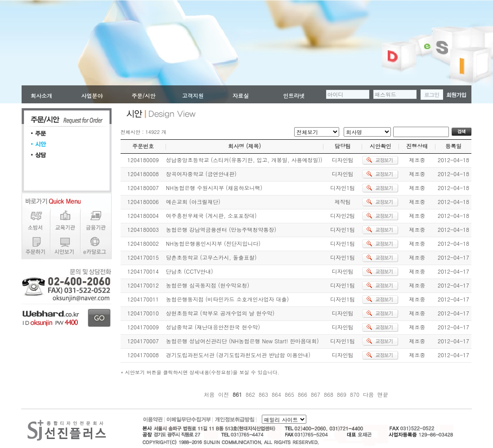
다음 (368, 394)
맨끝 (383, 394)
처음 (209, 394)
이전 (224, 394)
